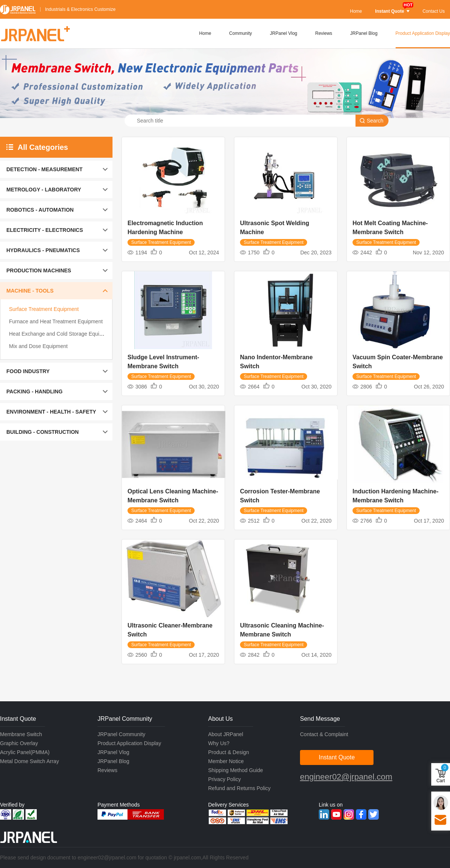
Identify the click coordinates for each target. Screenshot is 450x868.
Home (356, 11)
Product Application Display (423, 33)
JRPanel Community (121, 734)
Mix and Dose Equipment (38, 346)
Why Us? (219, 743)
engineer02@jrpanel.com (346, 777)
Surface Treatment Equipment (44, 309)
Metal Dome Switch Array (29, 761)
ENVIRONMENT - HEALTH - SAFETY (51, 412)
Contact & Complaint (324, 734)
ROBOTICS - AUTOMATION (40, 210)
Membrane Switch (21, 734)
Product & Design (229, 752)
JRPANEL (18, 10)
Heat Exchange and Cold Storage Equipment (61, 334)
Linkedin (324, 814)
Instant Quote (392, 11)
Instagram (349, 814)
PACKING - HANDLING (34, 391)
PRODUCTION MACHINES (39, 270)
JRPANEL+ (35, 34)
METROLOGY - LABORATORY (44, 190)
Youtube (336, 814)
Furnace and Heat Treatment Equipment (56, 321)
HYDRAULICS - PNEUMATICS (43, 250)
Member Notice (226, 761)
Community (241, 33)
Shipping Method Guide (235, 770)
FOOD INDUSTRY (28, 371)
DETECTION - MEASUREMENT (44, 169)
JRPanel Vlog (284, 33)
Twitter (373, 814)
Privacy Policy (224, 779)
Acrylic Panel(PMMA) (25, 752)
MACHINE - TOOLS (30, 291)
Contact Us (434, 11)
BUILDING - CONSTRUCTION (43, 432)
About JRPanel (226, 734)
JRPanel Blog (364, 33)
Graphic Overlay (19, 743)
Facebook (361, 814)
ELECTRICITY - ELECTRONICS (45, 230)
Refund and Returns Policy (239, 788)
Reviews (324, 33)
